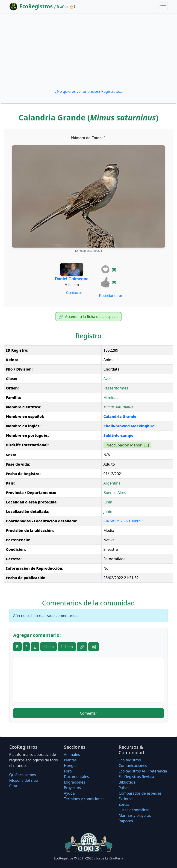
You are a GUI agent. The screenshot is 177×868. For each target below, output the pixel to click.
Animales (72, 754)
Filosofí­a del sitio (24, 780)
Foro (68, 771)
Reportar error (108, 296)
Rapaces (126, 821)
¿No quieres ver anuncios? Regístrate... (88, 91)
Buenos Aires (115, 493)
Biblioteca (127, 782)
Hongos (71, 766)
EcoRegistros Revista (136, 777)
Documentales (76, 777)
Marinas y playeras (135, 815)
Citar (13, 786)
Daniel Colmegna (72, 279)
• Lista (49, 647)
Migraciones (74, 782)
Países (124, 788)
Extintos (126, 799)
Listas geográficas (134, 810)
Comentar (88, 713)
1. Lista (67, 647)
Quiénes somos (23, 775)
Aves (108, 379)
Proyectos (72, 788)
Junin (108, 512)
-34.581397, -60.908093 (124, 521)
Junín (108, 502)
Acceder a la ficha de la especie (88, 317)
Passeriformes (116, 388)
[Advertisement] (88, 51)
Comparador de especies (140, 793)
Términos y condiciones (84, 799)
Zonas (124, 804)
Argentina (112, 483)
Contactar (72, 293)
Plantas (70, 760)
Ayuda (69, 793)
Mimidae (111, 398)
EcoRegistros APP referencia (143, 771)
